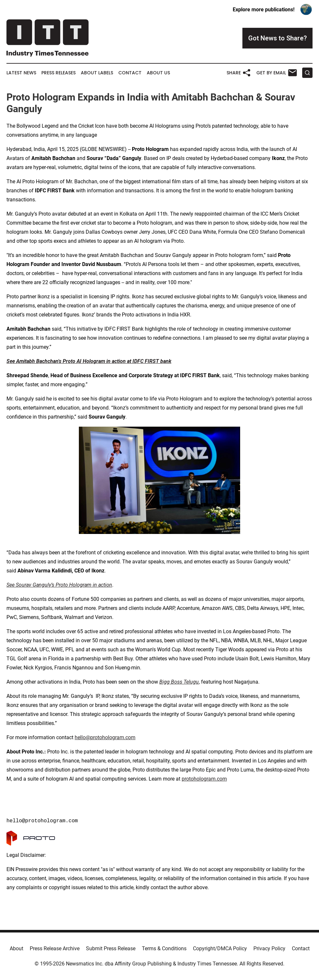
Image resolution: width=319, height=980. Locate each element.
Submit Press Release (111, 948)
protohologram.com (204, 779)
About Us (158, 73)
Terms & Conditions (164, 948)
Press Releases (58, 73)
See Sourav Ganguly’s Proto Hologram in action (59, 585)
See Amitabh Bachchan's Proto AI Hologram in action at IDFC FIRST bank (89, 361)
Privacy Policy (269, 948)
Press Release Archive (55, 948)
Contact (130, 73)
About (16, 948)
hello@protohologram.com (105, 737)
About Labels (97, 73)
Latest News (21, 73)
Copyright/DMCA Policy (220, 948)
